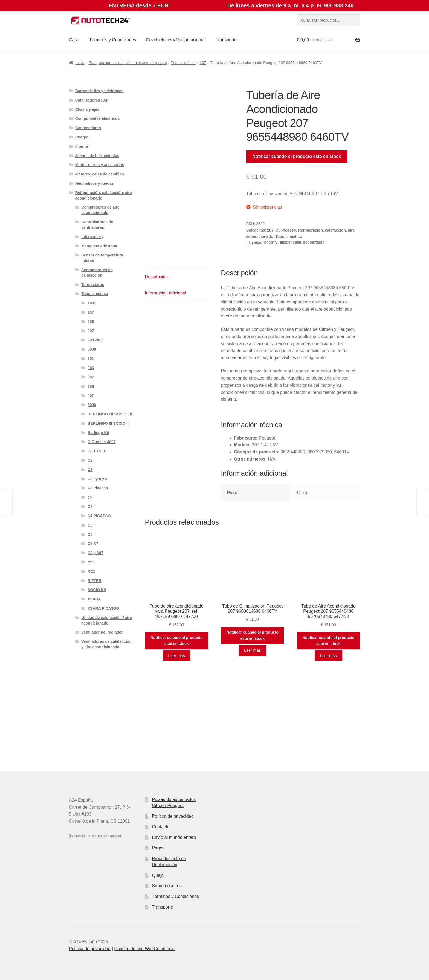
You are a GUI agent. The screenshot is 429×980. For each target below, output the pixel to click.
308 (91, 386)
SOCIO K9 (97, 590)
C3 (90, 470)
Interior (82, 146)
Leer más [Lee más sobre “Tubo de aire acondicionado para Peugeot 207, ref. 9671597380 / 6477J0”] (176, 656)
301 (91, 359)
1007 (92, 303)
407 (91, 395)
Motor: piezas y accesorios (100, 165)
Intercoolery (92, 237)
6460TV (271, 242)
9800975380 (314, 242)
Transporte (226, 40)
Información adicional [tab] (166, 293)
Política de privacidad (173, 816)
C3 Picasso (286, 230)
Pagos (158, 848)
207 (203, 63)
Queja (158, 875)
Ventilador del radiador (102, 632)
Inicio (80, 63)
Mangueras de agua (99, 246)
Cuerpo (82, 137)
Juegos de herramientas (97, 156)
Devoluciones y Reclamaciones (176, 40)
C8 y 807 (95, 553)
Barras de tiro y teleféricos (99, 91)
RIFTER (95, 581)
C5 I (91, 525)
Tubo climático (183, 63)
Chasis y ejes (87, 109)
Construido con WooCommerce (145, 949)
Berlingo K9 (98, 433)
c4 (90, 497)
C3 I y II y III (98, 479)
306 (91, 368)
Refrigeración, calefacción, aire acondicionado (127, 63)
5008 (92, 405)
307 (91, 377)
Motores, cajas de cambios (100, 174)
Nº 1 (91, 562)
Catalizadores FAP (92, 100)
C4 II (92, 507)
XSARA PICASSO (103, 608)
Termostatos (93, 285)
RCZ (92, 571)
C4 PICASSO (99, 516)
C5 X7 (93, 544)
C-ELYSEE (97, 451)
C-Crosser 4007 (102, 442)
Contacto (161, 827)
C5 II (92, 534)
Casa (74, 40)
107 (91, 312)
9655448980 (291, 242)
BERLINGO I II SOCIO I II (110, 414)
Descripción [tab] (156, 277)
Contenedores (88, 128)
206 (91, 322)
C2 (90, 460)
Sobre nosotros (167, 886)
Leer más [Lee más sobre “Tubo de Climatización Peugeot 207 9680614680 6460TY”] (252, 650)
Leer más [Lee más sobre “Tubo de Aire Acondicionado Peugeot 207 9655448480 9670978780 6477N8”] (328, 656)
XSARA (94, 599)
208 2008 (95, 340)
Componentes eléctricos (98, 118)
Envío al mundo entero (174, 837)
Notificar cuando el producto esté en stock (297, 156)
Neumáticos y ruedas (95, 183)
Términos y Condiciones (113, 40)
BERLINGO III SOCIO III (109, 423)
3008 (92, 349)
